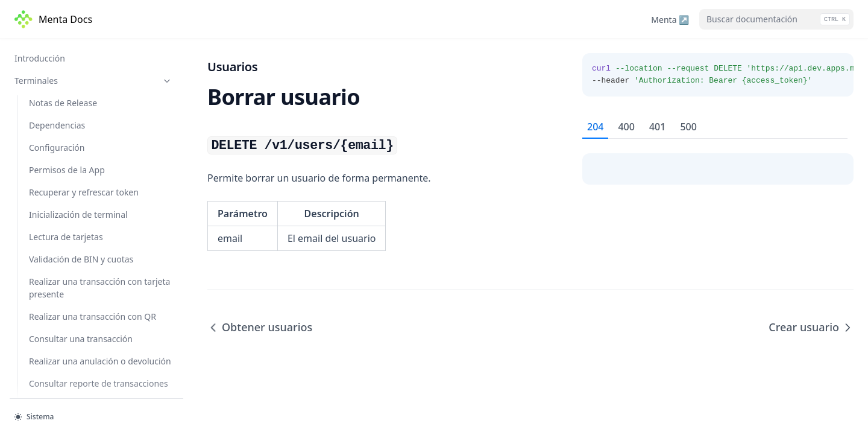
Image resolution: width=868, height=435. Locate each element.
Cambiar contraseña (81, 285)
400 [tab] (626, 127)
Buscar (54, 51)
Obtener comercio (76, 369)
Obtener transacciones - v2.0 (97, 135)
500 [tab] (688, 127)
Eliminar (57, 73)
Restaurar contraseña (83, 263)
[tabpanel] (718, 162)
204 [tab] (595, 127)
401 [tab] (657, 127)
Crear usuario (68, 241)
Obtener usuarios (75, 196)
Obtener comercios (78, 347)
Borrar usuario (70, 218)
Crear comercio (71, 392)
